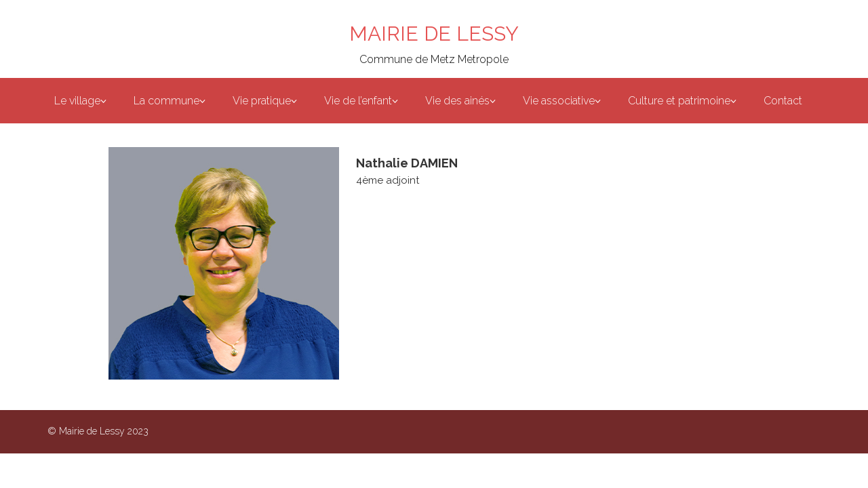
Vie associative (559, 101)
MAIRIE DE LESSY (434, 34)
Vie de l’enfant (358, 101)
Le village (77, 101)
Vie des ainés (457, 101)
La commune (166, 101)
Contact (783, 101)
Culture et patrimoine (679, 101)
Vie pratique (262, 101)
